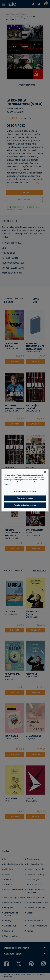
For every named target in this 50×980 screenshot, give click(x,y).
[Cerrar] (45, 472)
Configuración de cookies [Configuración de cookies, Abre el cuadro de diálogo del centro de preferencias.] (25, 491)
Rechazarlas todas (25, 498)
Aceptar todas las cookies (25, 505)
